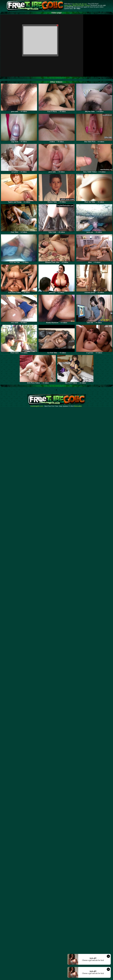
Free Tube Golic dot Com (79, 4)
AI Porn (87, 5)
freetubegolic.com (37, 406)
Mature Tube (68, 5)
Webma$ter (78, 406)
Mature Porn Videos (78, 5)
